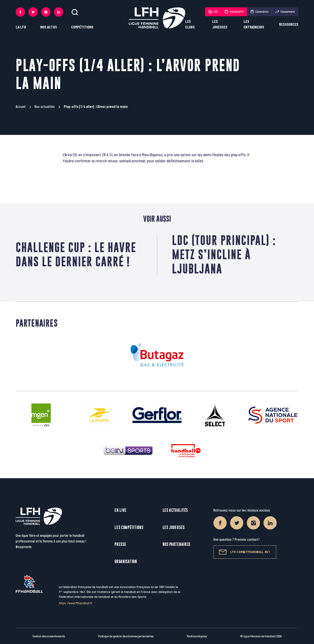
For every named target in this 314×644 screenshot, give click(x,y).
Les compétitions (129, 527)
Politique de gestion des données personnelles (126, 636)
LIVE (213, 12)
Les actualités (175, 510)
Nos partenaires (177, 544)
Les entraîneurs (254, 25)
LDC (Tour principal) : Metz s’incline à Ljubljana (224, 254)
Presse (120, 544)
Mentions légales (197, 636)
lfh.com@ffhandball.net (245, 552)
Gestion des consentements (49, 636)
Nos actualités (45, 107)
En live (121, 510)
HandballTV (234, 12)
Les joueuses (220, 25)
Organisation (126, 561)
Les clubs (190, 25)
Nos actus (49, 27)
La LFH (21, 27)
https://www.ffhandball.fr (76, 603)
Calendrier (260, 12)
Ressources (289, 25)
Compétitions (82, 27)
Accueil (21, 107)
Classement (285, 12)
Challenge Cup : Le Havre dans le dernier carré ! (76, 254)
